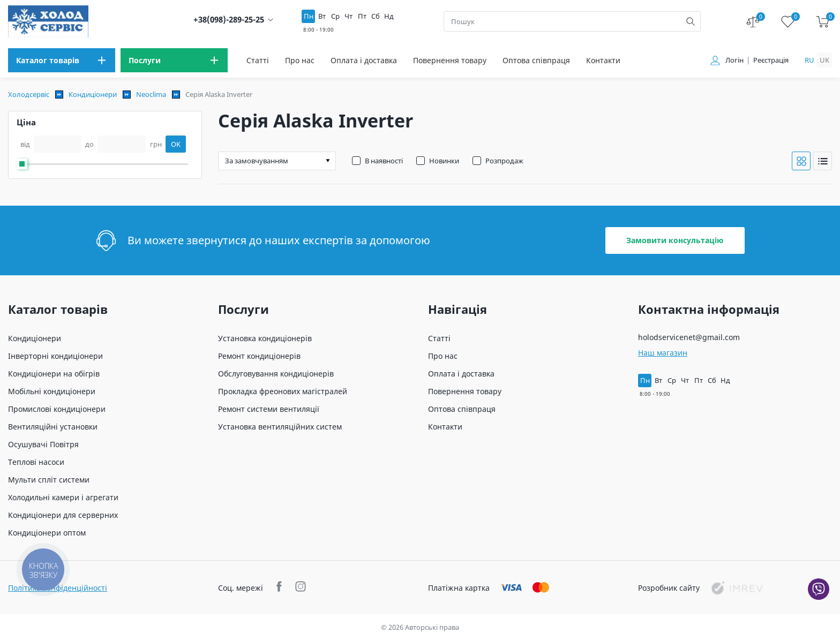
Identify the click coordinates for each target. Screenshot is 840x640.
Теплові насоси (36, 462)
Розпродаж (504, 161)
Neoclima (151, 94)
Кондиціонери (93, 94)
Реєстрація (771, 60)
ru (809, 60)
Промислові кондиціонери (57, 409)
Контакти (603, 60)
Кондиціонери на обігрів (54, 374)
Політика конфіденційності (58, 588)
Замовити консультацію (675, 240)
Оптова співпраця (536, 60)
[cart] (823, 22)
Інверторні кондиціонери (55, 356)
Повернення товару (450, 60)
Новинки (444, 161)
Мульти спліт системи (49, 480)
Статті (258, 60)
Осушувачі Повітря (43, 444)
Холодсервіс (29, 94)
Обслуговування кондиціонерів (276, 374)
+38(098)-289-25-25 (229, 20)
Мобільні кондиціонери (52, 391)
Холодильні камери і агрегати (63, 497)
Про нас (300, 60)
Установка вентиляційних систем (280, 427)
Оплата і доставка (364, 60)
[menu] (62, 60)
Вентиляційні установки (53, 427)
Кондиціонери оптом (47, 533)
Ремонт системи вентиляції (269, 409)
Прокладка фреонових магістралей (283, 391)
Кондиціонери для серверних (63, 515)
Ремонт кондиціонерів (259, 356)
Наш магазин (663, 353)
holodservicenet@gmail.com (689, 337)
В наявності (384, 161)
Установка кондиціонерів (265, 338)
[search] (691, 21)
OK (176, 144)
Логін (734, 60)
